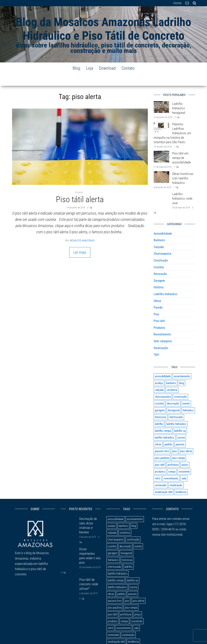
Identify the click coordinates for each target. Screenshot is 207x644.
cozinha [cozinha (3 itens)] (159, 392)
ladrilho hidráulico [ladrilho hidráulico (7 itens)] (176, 412)
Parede (158, 296)
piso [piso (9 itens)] (175, 440)
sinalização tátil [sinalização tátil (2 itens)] (164, 480)
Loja (90, 68)
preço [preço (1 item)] (185, 453)
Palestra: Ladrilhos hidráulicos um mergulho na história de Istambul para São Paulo (172, 121)
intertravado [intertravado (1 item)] (176, 405)
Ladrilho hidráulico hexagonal (179, 97)
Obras (157, 289)
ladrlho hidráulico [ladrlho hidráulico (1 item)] (165, 426)
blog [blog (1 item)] (182, 371)
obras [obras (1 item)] (158, 433)
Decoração (160, 262)
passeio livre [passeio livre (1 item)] (162, 440)
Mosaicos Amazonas (82, 229)
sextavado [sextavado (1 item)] (161, 474)
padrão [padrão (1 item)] (169, 433)
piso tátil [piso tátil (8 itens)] (160, 453)
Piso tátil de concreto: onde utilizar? (89, 572)
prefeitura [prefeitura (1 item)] (173, 453)
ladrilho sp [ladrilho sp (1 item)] (180, 419)
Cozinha (159, 256)
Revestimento (162, 323)
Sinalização (161, 336)
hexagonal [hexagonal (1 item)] (174, 399)
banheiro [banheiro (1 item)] (171, 371)
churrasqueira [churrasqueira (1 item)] (163, 385)
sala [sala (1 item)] (184, 467)
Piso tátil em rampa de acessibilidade (181, 146)
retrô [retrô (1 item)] (158, 467)
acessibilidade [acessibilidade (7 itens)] (163, 365)
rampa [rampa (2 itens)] (172, 460)
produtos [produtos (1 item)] (160, 460)
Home (177, 3)
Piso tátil (159, 309)
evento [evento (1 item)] (186, 392)
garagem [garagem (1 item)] (160, 399)
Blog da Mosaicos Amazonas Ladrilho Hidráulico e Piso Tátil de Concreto (103, 29)
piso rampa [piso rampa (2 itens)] (178, 446)
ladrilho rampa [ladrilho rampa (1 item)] (163, 419)
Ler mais (80, 241)
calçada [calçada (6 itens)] (159, 378)
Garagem (159, 269)
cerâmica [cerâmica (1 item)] (172, 378)
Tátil (156, 343)
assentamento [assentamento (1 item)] (182, 365)
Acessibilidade (163, 222)
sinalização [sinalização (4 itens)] (176, 474)
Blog (76, 68)
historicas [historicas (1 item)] (160, 405)
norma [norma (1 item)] (181, 426)
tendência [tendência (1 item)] (181, 480)
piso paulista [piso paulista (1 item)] (162, 446)
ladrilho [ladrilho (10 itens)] (159, 412)
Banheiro (159, 229)
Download (107, 68)
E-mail (187, 3)
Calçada (159, 235)
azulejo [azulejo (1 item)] (159, 371)
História (159, 276)
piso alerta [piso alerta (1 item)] (186, 440)
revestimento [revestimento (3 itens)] (171, 467)
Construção (161, 249)
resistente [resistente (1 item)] (184, 460)
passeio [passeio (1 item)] (180, 433)
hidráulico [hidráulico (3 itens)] (188, 399)
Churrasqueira (163, 242)
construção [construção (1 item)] (180, 385)
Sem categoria (163, 329)
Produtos (79, 181)
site (163, 523)
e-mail (161, 512)
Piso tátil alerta (80, 188)
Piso (156, 303)
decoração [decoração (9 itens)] (173, 392)
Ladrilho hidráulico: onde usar (182, 187)
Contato (128, 68)
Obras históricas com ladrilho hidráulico (183, 167)
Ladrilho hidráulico (165, 282)
